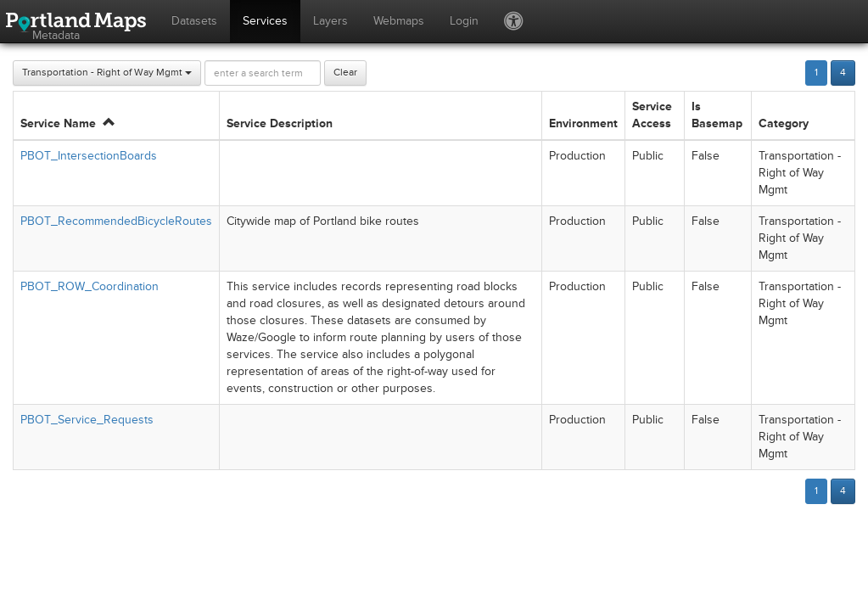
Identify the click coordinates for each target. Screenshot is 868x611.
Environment (583, 123)
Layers (330, 21)
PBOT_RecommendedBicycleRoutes (116, 221)
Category (784, 123)
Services (265, 21)
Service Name (67, 123)
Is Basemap (717, 115)
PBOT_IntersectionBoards (89, 156)
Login (464, 21)
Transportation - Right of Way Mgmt (107, 73)
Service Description (280, 123)
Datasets (194, 21)
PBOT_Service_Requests (87, 420)
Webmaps (399, 21)
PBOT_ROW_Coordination (90, 286)
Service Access (652, 115)
